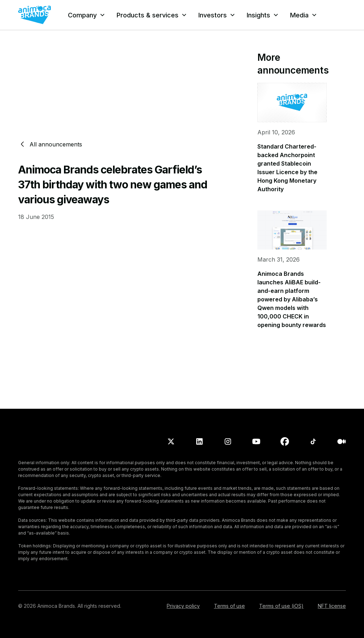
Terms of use (229, 606)
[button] (87, 15)
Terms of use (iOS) (281, 606)
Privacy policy (183, 606)
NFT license (332, 606)
